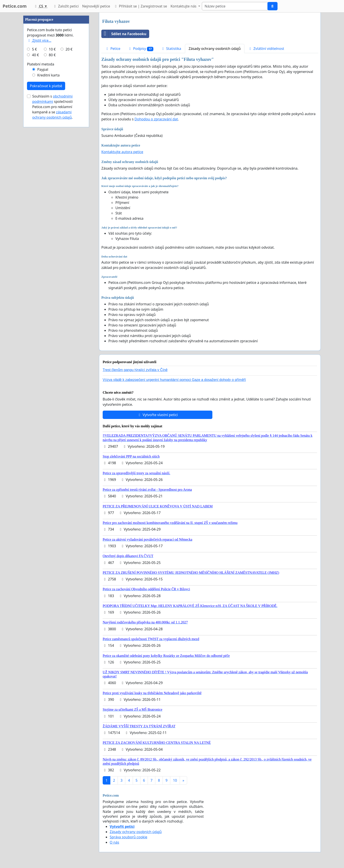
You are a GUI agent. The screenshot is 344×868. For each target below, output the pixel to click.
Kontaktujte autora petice (122, 152)
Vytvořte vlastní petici (158, 415)
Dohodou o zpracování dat (156, 119)
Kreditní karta (48, 75)
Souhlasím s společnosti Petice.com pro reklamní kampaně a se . (52, 107)
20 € (69, 49)
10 (175, 780)
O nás (114, 842)
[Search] (235, 6)
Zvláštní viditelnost (266, 49)
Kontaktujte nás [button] (184, 6)
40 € (36, 55)
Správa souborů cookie (128, 837)
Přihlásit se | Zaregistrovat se (140, 6)
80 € (52, 55)
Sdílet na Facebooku (124, 34)
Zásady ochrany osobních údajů (215, 49)
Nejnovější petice (96, 6)
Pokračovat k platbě (46, 86)
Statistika (171, 49)
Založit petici (66, 6)
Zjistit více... (39, 40)
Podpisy (141, 49)
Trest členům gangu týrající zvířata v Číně (135, 370)
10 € (52, 49)
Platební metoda (41, 64)
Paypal (43, 69)
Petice (113, 49)
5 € (34, 49)
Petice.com (15, 6)
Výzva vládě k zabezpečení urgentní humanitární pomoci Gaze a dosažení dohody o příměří (174, 380)
